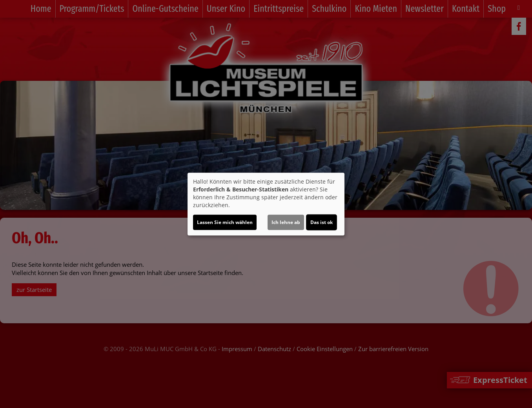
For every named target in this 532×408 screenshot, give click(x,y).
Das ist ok (322, 222)
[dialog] (266, 204)
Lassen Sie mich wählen (225, 222)
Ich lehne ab (286, 222)
